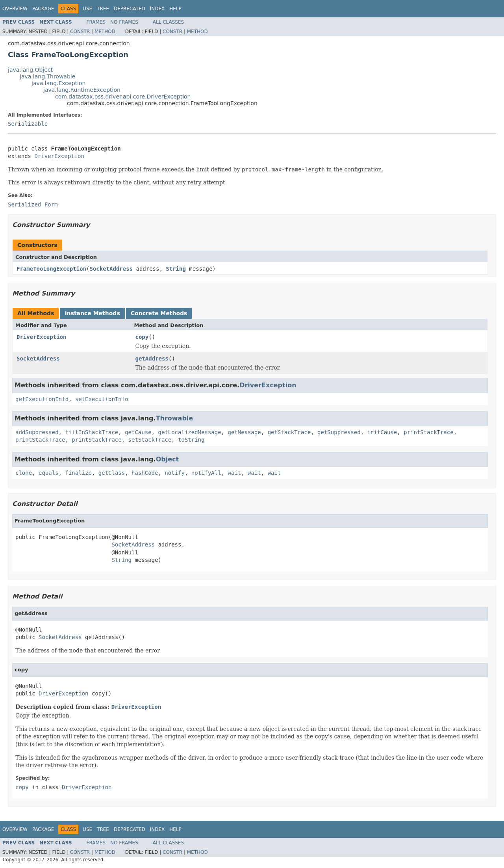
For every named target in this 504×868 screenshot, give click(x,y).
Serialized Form (33, 204)
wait (235, 473)
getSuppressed (339, 432)
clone (24, 473)
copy (142, 337)
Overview (15, 9)
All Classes (168, 22)
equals (49, 473)
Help (175, 9)
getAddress (152, 359)
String (176, 269)
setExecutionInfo (102, 399)
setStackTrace (150, 440)
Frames (96, 22)
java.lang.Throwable (47, 76)
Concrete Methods (159, 313)
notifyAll (206, 473)
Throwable (175, 418)
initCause (382, 432)
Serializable (28, 124)
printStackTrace (428, 432)
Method (105, 32)
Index (157, 9)
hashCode (145, 473)
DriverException (59, 156)
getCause (138, 432)
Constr (80, 32)
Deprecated (130, 9)
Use (87, 9)
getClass (112, 473)
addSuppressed (37, 432)
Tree (103, 9)
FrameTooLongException (51, 269)
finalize (78, 473)
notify (175, 473)
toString (191, 440)
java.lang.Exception (58, 83)
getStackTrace (289, 432)
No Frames (124, 22)
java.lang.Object (30, 70)
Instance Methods (92, 313)
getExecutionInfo (42, 399)
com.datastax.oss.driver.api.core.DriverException (123, 97)
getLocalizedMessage (189, 432)
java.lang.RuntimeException (82, 90)
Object (168, 459)
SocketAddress (111, 269)
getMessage (244, 432)
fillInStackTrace (92, 432)
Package (43, 9)
